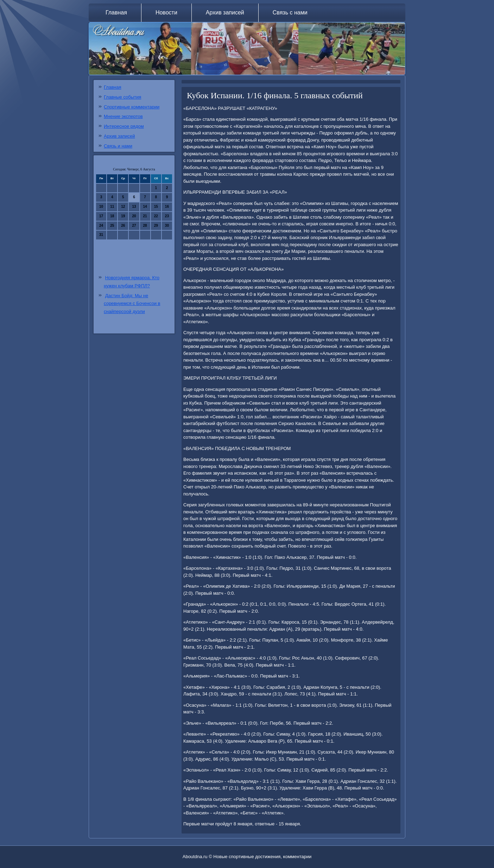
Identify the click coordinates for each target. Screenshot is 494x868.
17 (101, 216)
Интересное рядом (124, 126)
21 (145, 216)
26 (123, 226)
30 (167, 226)
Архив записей (225, 13)
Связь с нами (290, 13)
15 (156, 207)
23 (167, 216)
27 (134, 226)
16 (167, 207)
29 (156, 226)
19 (123, 216)
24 (101, 226)
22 (156, 216)
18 (112, 216)
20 (134, 216)
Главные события (122, 97)
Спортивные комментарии (132, 107)
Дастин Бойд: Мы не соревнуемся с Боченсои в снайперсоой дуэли (132, 304)
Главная (116, 13)
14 (145, 207)
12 (123, 207)
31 (101, 235)
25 (112, 226)
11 (112, 207)
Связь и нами (118, 146)
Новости (166, 13)
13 (134, 207)
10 (101, 207)
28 (145, 226)
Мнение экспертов (123, 116)
